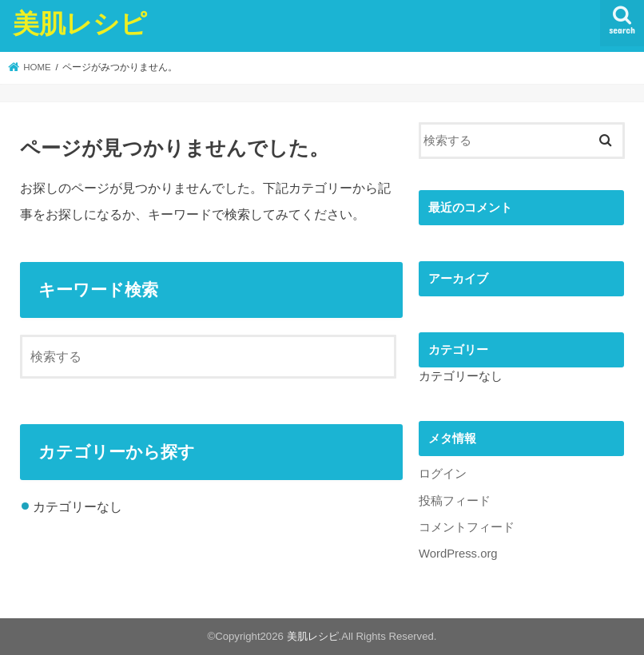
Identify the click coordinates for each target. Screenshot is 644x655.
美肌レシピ (80, 23)
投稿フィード (455, 501)
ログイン (443, 474)
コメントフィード (467, 527)
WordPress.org (458, 554)
